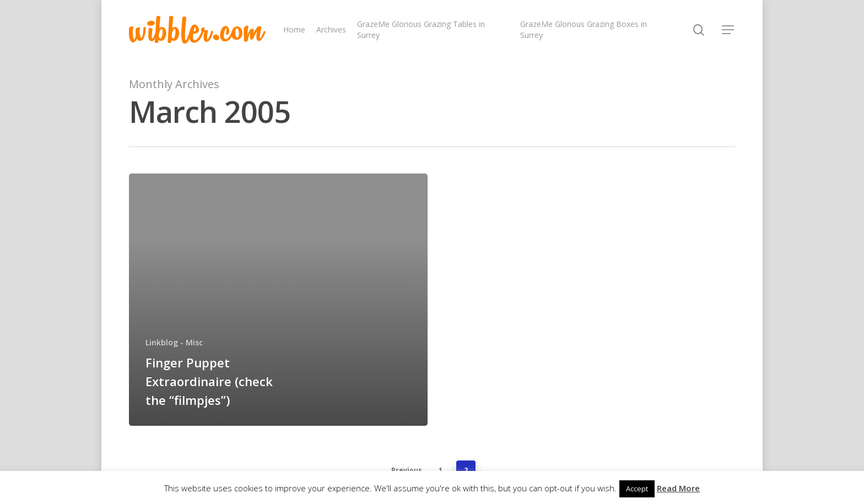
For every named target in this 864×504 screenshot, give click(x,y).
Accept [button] (637, 489)
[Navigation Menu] (728, 30)
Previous (407, 470)
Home (294, 29)
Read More (678, 488)
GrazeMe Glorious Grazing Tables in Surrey (421, 29)
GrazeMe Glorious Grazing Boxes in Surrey (584, 29)
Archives (331, 29)
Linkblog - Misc (174, 342)
